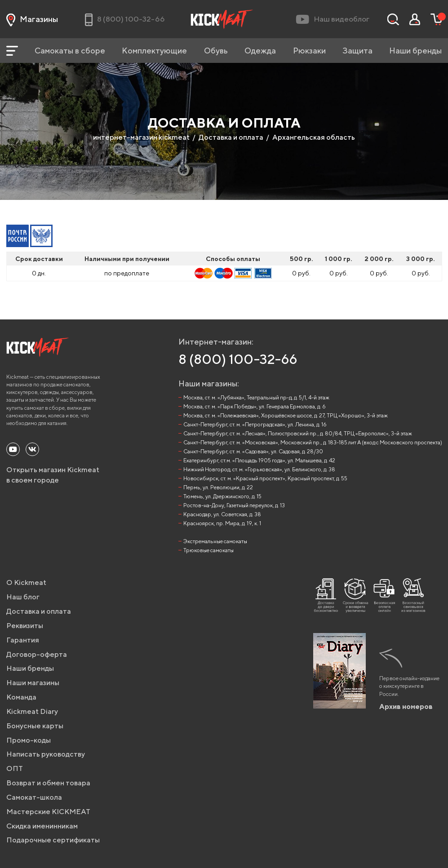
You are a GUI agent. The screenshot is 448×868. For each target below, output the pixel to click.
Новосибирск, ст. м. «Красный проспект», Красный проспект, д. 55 (265, 478)
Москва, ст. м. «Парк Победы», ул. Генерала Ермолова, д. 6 (255, 406)
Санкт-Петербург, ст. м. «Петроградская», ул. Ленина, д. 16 (255, 424)
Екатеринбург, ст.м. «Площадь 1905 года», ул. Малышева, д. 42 (259, 460)
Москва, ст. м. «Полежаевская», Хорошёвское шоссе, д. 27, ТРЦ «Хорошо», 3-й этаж (286, 415)
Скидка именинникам (42, 826)
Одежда (260, 51)
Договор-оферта (37, 654)
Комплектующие (154, 51)
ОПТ (15, 768)
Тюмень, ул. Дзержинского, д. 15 (222, 496)
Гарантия (23, 640)
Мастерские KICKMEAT (48, 812)
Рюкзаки (309, 51)
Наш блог (23, 597)
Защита (357, 51)
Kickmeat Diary (32, 711)
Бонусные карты (35, 726)
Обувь (216, 51)
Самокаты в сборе (70, 51)
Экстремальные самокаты (215, 541)
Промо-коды (29, 740)
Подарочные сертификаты (53, 840)
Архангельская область (314, 137)
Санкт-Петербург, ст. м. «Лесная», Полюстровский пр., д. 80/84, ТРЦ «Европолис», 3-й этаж (298, 433)
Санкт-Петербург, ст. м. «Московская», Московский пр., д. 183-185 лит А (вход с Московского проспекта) (313, 442)
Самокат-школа (34, 797)
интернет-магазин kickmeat (141, 137)
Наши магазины (33, 683)
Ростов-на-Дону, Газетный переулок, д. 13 (234, 505)
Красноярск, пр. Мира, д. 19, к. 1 (222, 523)
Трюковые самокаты (208, 550)
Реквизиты (25, 626)
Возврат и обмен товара (48, 783)
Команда (21, 697)
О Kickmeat (26, 582)
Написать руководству (46, 754)
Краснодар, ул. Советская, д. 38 (222, 514)
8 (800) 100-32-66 (238, 359)
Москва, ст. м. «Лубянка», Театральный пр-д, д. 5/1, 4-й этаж (256, 397)
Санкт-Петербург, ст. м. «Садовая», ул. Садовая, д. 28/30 (253, 451)
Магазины (32, 19)
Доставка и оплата (231, 137)
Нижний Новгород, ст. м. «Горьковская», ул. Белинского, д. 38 (259, 469)
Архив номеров (406, 706)
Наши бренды (415, 51)
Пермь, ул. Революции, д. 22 (218, 487)
